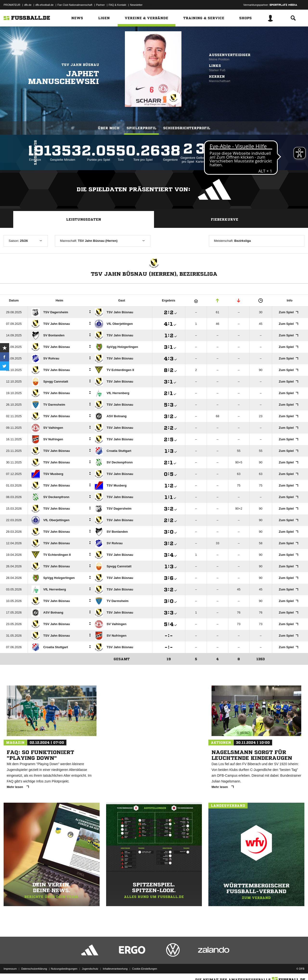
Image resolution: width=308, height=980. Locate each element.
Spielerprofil (141, 128)
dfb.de (28, 5)
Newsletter (136, 5)
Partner (101, 5)
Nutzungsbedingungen (64, 969)
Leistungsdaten (84, 219)
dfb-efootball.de (45, 5)
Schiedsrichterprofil (187, 128)
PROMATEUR (12, 5)
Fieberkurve (225, 219)
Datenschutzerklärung (34, 969)
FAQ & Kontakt (118, 5)
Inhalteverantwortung (115, 969)
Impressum (10, 969)
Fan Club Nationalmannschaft (75, 5)
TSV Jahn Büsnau (80, 65)
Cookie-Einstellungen (145, 969)
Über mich (109, 128)
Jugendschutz (90, 969)
